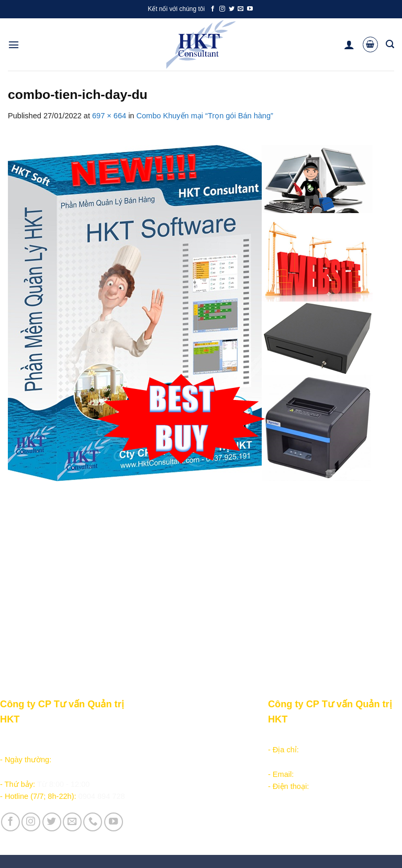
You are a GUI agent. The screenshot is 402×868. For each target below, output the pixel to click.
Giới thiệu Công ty (231, 738)
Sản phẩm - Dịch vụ (166, 738)
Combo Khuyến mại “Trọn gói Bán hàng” (205, 116)
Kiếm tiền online (160, 762)
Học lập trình (155, 750)
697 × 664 (109, 116)
